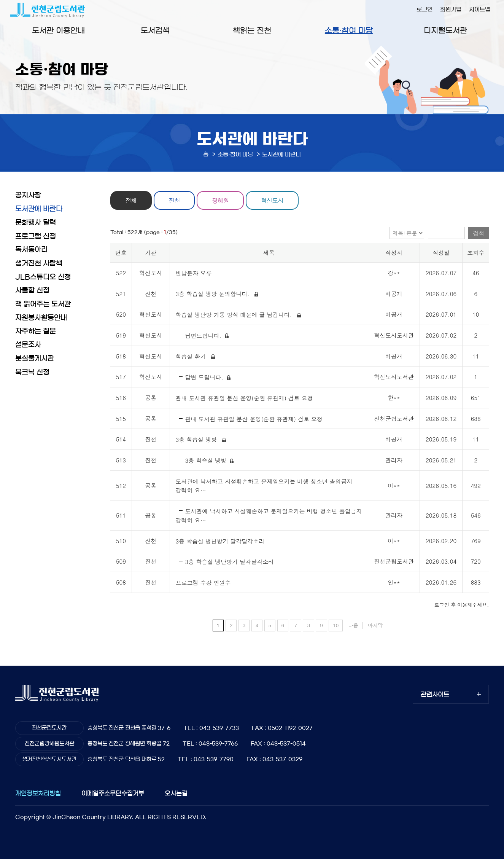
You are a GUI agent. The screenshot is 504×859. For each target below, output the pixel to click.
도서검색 (155, 30)
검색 (479, 233)
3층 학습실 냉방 (198, 440)
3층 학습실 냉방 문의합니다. (215, 294)
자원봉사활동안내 (41, 318)
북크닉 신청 (32, 372)
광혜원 (225, 200)
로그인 (425, 9)
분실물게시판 (35, 359)
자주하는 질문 (36, 331)
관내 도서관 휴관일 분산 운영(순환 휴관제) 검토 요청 (245, 398)
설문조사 (28, 345)
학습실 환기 (193, 356)
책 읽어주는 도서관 (43, 304)
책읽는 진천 (252, 30)
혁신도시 (278, 200)
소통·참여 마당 (349, 30)
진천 (177, 200)
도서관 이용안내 (58, 30)
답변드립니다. (204, 335)
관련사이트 (435, 694)
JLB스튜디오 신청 (43, 277)
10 (336, 625)
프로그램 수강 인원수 (204, 582)
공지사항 (28, 195)
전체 (132, 200)
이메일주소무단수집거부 (113, 793)
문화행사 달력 (36, 223)
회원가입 (451, 9)
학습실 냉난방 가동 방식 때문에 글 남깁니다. (236, 315)
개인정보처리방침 (38, 793)
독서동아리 (31, 250)
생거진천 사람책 (39, 263)
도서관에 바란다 (39, 209)
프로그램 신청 (36, 236)
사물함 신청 (32, 290)
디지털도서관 (445, 30)
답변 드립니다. (204, 377)
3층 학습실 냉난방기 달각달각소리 (221, 541)
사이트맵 (480, 9)
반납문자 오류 (195, 273)
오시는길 (176, 793)
